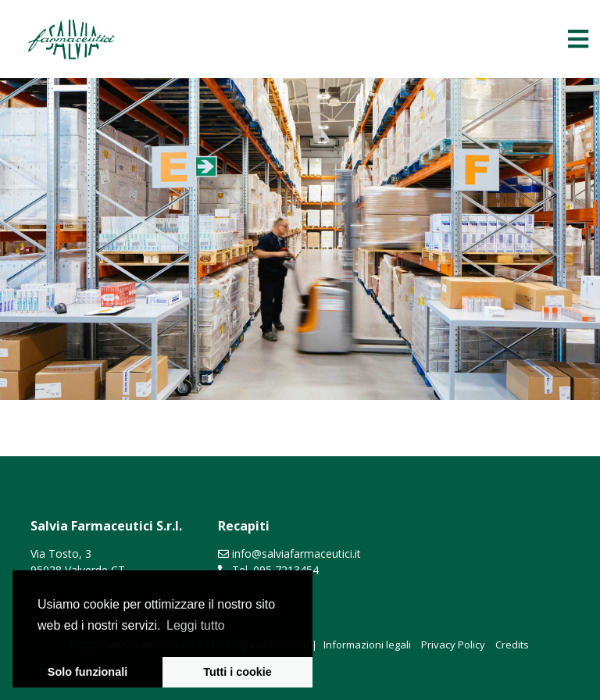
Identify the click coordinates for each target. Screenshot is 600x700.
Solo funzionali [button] (87, 672)
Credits (512, 645)
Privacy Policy (453, 645)
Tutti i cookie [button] (237, 672)
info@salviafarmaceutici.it (296, 554)
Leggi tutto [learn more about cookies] (196, 625)
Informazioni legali (367, 645)
